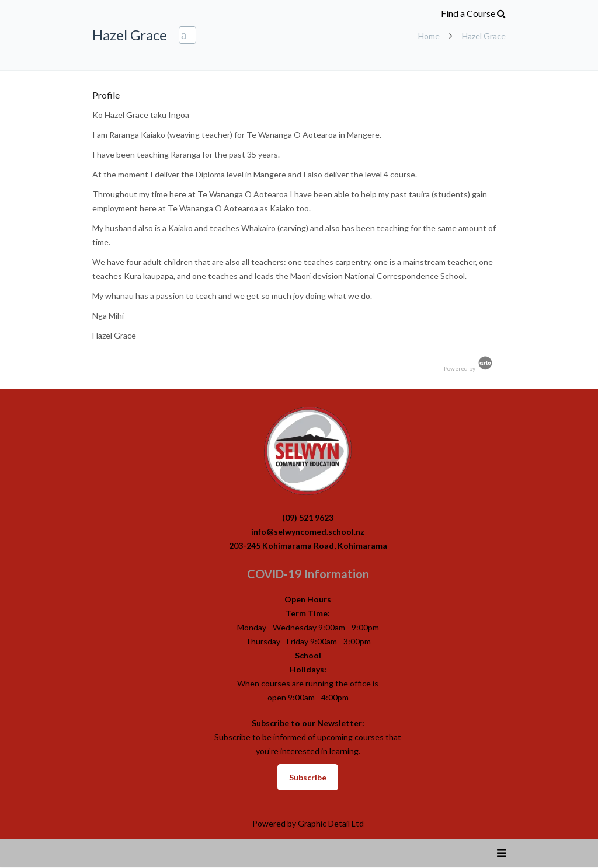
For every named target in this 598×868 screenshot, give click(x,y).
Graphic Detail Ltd (331, 823)
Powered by (469, 368)
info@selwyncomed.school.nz (308, 531)
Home (429, 36)
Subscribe (308, 777)
